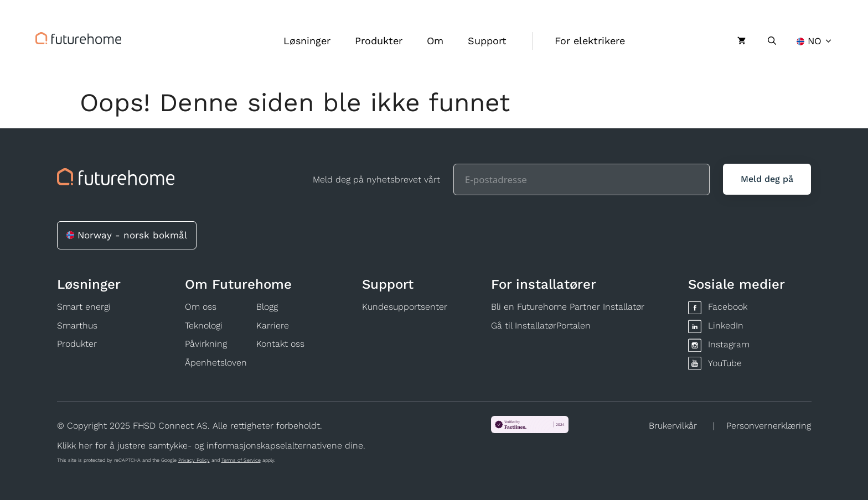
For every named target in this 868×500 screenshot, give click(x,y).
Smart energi (84, 307)
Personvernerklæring (769, 426)
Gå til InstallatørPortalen (541, 325)
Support (487, 41)
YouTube (725, 363)
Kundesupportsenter (405, 307)
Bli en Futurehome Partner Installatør (568, 307)
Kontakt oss (280, 344)
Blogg (267, 307)
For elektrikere (590, 41)
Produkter (379, 41)
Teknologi (204, 325)
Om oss (201, 307)
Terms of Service (241, 460)
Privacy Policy (194, 460)
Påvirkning (206, 344)
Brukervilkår (673, 426)
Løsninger (307, 41)
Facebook (728, 307)
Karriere (273, 325)
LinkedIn (726, 325)
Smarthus (77, 325)
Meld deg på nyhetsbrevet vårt (376, 179)
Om (435, 41)
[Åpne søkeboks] (772, 41)
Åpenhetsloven (216, 363)
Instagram (729, 344)
